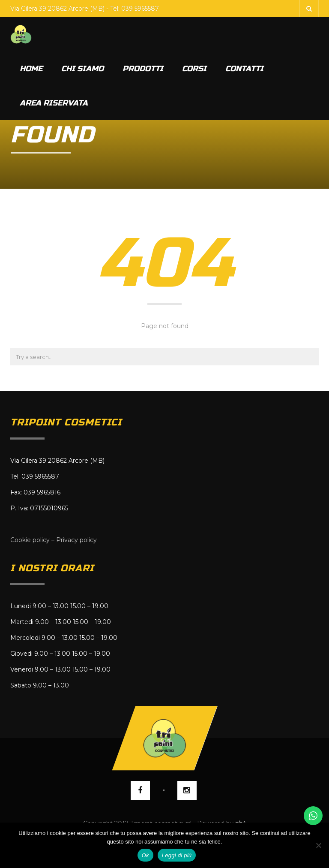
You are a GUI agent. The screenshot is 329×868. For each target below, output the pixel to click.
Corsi (194, 69)
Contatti (244, 69)
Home (31, 69)
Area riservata (54, 103)
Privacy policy (76, 540)
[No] (318, 845)
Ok (145, 855)
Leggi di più (177, 855)
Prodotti (143, 69)
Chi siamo (82, 69)
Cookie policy (30, 540)
